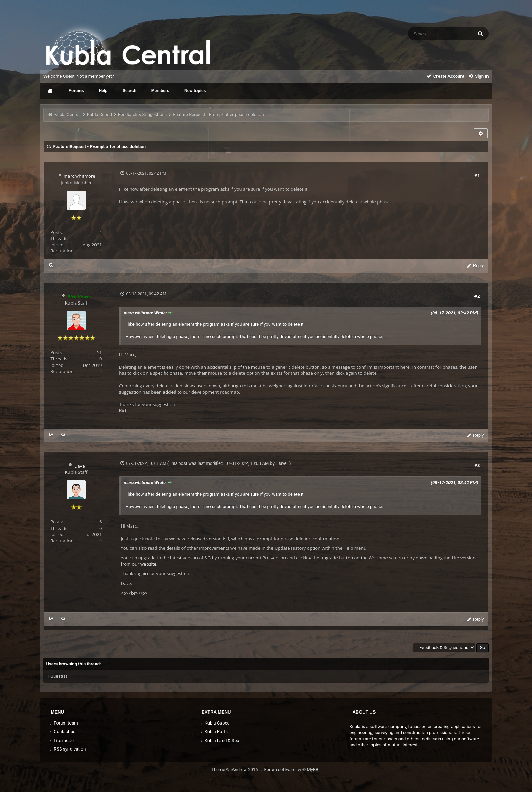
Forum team (64, 723)
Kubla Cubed (99, 115)
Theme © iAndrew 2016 (238, 770)
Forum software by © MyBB (292, 770)
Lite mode (61, 740)
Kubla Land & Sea (219, 740)
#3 (477, 465)
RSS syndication (67, 749)
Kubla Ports (214, 732)
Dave (79, 466)
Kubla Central (68, 115)
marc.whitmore (80, 176)
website (148, 564)
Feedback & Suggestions (142, 115)
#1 (477, 175)
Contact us (62, 732)
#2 (477, 296)
